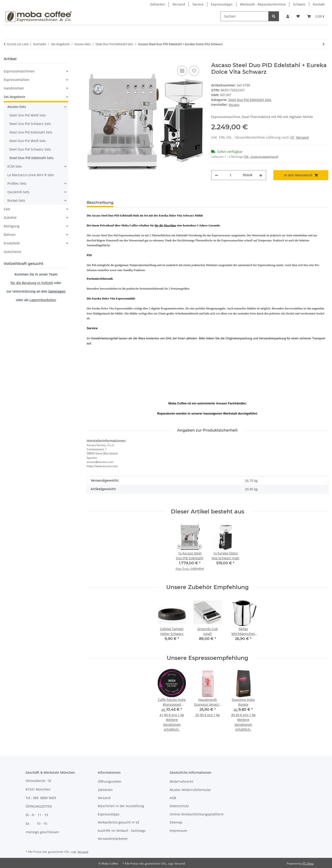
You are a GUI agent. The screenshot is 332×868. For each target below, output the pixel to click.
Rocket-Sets (16, 200)
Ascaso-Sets (17, 107)
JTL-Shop (308, 864)
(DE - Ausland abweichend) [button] (261, 157)
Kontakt (319, 4)
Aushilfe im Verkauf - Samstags (122, 831)
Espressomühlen (17, 80)
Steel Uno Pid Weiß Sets (28, 115)
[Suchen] (245, 16)
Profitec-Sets (17, 183)
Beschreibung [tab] (100, 203)
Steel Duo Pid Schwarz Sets (30, 149)
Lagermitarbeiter (43, 300)
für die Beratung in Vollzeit (32, 283)
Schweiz (299, 4)
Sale (7, 209)
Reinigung (12, 226)
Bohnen (10, 235)
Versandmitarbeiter (113, 839)
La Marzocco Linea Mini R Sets (31, 175)
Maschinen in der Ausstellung (121, 806)
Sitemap (176, 822)
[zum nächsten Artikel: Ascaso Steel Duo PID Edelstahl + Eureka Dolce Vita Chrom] (324, 44)
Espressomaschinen (19, 71)
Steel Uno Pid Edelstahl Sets (31, 132)
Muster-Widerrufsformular (190, 790)
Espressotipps (222, 4)
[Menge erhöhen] (261, 175)
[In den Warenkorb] (90, 59)
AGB (173, 798)
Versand (179, 4)
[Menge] (230, 175)
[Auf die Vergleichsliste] (182, 71)
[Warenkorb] (316, 16)
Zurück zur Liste (18, 44)
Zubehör (10, 218)
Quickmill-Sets (18, 192)
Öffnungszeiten (110, 781)
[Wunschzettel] (298, 16)
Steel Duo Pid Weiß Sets (28, 141)
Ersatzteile (12, 243)
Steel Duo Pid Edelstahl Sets (250, 100)
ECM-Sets (15, 166)
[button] (288, 16)
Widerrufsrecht (181, 781)
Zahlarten (158, 4)
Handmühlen (14, 88)
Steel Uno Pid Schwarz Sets (30, 124)
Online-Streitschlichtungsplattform (197, 814)
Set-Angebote (14, 97)
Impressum (178, 831)
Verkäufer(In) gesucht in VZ (119, 822)
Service (198, 4)
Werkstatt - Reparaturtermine (263, 4)
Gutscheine (12, 252)
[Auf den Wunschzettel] (194, 71)
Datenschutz (179, 806)
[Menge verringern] (216, 175)
